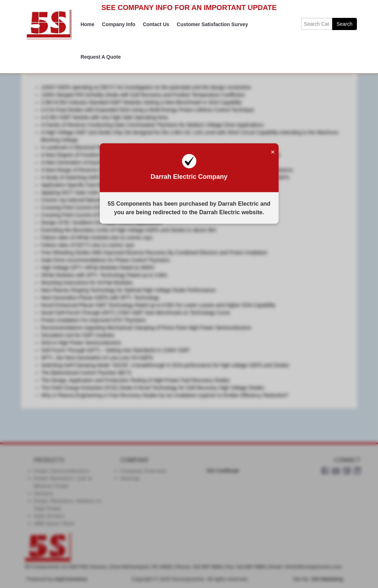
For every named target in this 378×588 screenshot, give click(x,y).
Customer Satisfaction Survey (212, 24)
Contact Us (156, 24)
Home (87, 24)
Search (344, 24)
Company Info (119, 24)
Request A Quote (101, 57)
